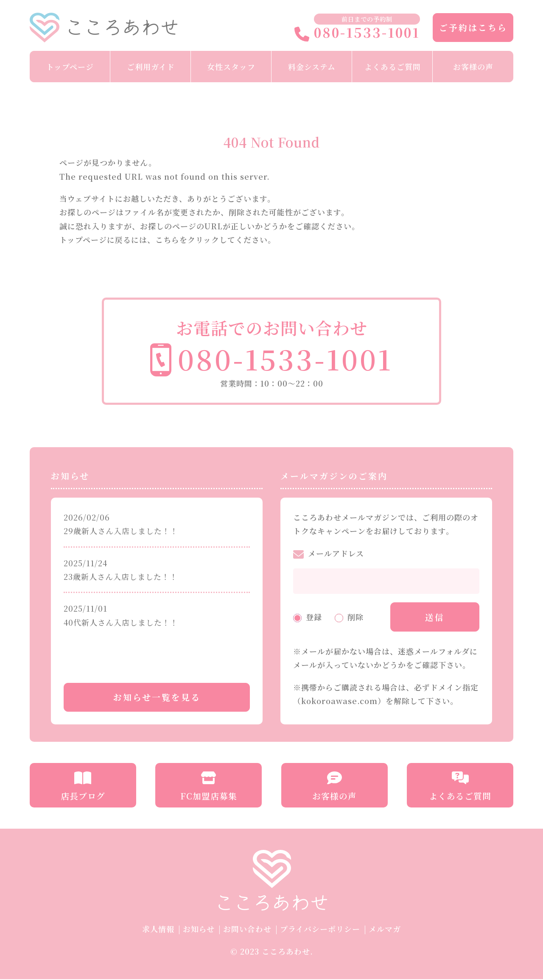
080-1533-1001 (357, 33)
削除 (355, 617)
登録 (314, 617)
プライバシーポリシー (320, 930)
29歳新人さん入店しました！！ (121, 531)
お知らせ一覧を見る (157, 698)
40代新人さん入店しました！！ (121, 622)
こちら (167, 239)
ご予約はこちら (473, 27)
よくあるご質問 (393, 67)
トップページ (70, 67)
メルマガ (385, 930)
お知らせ (199, 930)
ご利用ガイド (151, 67)
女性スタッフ (231, 67)
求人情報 (158, 930)
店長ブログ (83, 788)
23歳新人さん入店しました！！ (121, 576)
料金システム (312, 67)
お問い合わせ (247, 930)
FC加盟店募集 (209, 788)
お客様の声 (473, 67)
